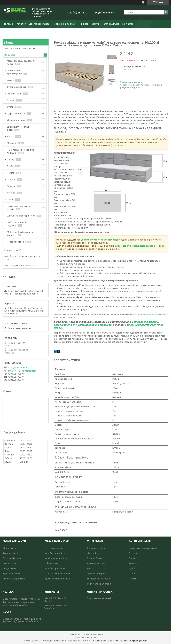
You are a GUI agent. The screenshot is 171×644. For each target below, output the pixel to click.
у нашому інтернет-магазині (152, 314)
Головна (9, 24)
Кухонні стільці (10, 553)
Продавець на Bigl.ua (85, 638)
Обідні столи (9, 568)
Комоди (11, 193)
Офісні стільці (14, 94)
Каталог (21, 24)
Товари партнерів (16, 242)
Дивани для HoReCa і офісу (18, 128)
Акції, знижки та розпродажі (20, 49)
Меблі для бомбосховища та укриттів (22, 234)
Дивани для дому (16, 120)
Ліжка (10, 136)
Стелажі (11, 179)
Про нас (84, 24)
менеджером (131, 123)
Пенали (11, 173)
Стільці (11, 100)
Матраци (12, 143)
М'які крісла (93, 553)
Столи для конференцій (57, 573)
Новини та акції (13, 250)
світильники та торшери (95, 325)
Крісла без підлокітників (58, 579)
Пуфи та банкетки (96, 558)
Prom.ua (102, 635)
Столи (10, 107)
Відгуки (96, 24)
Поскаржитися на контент (105, 641)
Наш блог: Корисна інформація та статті (22, 258)
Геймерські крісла (54, 548)
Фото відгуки (111, 24)
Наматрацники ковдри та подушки (20, 151)
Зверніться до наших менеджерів (136, 246)
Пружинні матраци (97, 573)
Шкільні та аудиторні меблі (21, 216)
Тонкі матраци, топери (99, 584)
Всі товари (10, 55)
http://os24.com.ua (17, 368)
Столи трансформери (14, 579)
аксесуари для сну (65, 325)
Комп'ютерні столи (55, 568)
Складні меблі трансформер (14, 72)
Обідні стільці (10, 548)
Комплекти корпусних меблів (18, 207)
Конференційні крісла (56, 558)
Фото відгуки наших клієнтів (19, 265)
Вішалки (11, 186)
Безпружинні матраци (98, 579)
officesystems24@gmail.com (22, 371)
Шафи (10, 199)
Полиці (11, 159)
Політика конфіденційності (133, 641)
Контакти (127, 24)
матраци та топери (145, 322)
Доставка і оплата (39, 24)
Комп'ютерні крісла (55, 553)
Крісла (10, 80)
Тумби (10, 166)
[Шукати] (166, 12)
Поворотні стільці (12, 558)
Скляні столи (9, 563)
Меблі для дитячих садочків (17, 224)
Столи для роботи (17, 87)
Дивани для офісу (96, 563)
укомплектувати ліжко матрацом (100, 240)
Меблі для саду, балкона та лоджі (21, 62)
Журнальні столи (11, 573)
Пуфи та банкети (16, 113)
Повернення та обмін (65, 24)
